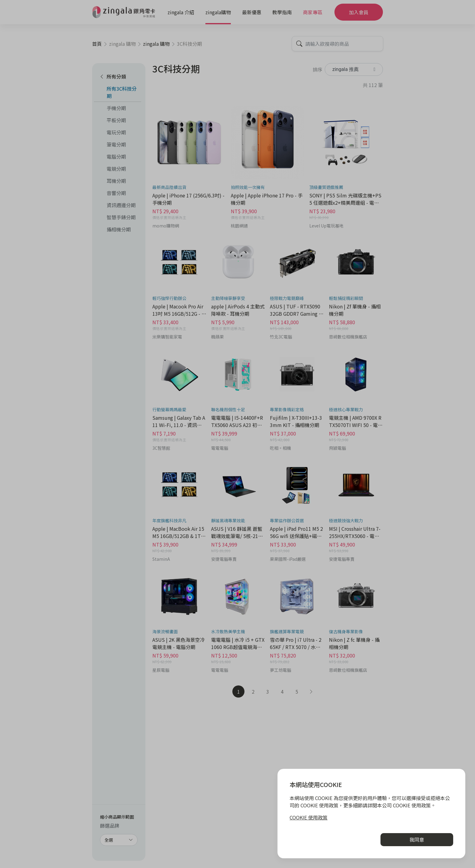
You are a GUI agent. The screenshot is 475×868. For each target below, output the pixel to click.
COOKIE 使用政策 (309, 817)
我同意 (417, 839)
